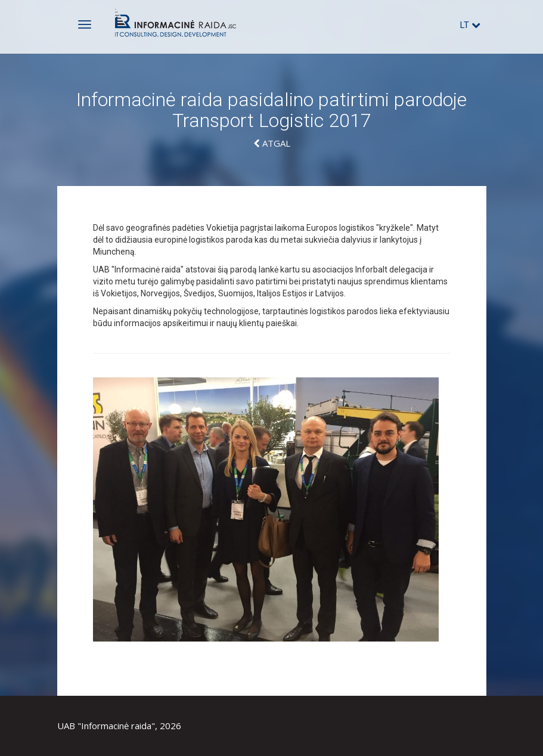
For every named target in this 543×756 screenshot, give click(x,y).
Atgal (272, 143)
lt (470, 25)
